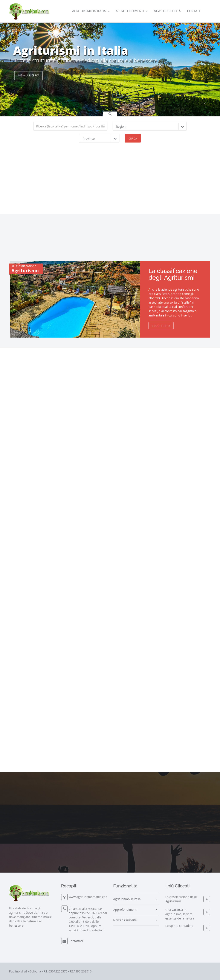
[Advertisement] (110, 181)
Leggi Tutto (161, 326)
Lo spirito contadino (179, 926)
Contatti (194, 11)
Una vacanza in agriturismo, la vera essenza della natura (180, 914)
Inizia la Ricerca (28, 75)
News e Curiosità (167, 11)
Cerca (133, 138)
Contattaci (76, 941)
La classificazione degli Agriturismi (173, 274)
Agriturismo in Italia (91, 11)
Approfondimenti (132, 11)
